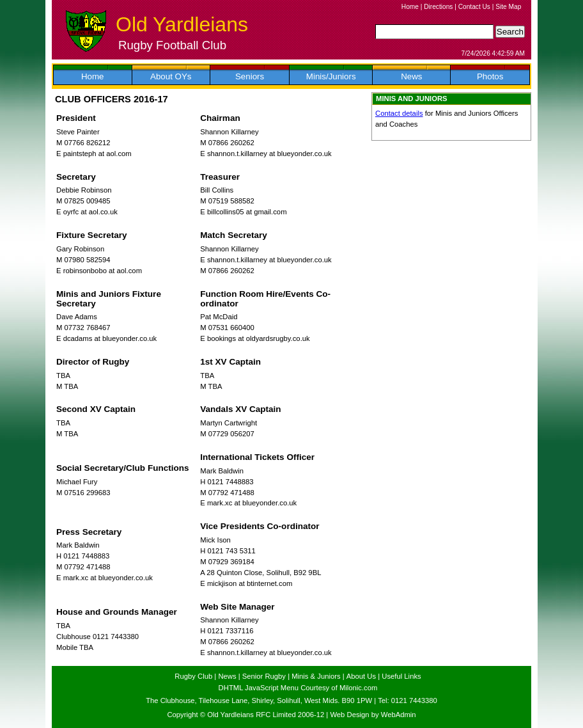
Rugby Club (193, 676)
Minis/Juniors (331, 76)
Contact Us (474, 7)
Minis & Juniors (316, 676)
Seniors (250, 76)
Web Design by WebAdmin (373, 715)
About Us (361, 676)
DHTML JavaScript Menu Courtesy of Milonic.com (298, 688)
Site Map (508, 7)
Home (410, 7)
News (411, 76)
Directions (438, 7)
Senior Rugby (264, 676)
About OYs (171, 76)
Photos (490, 76)
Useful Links (401, 676)
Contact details (399, 113)
